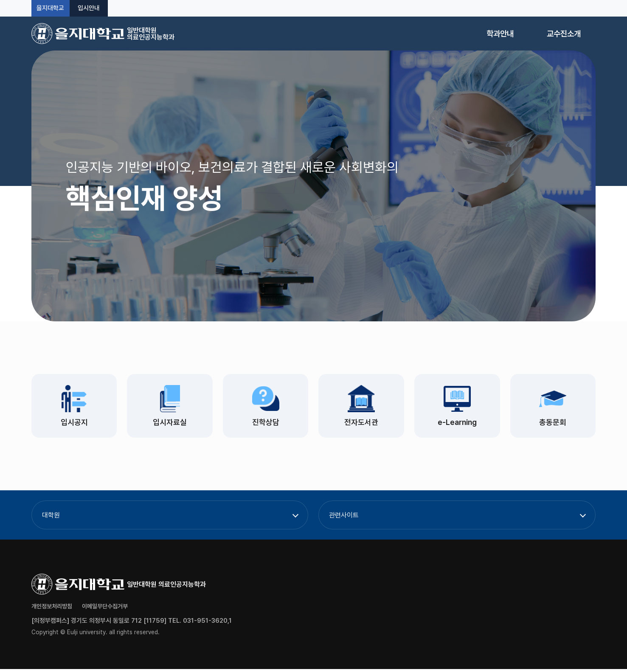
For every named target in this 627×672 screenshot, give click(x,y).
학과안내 (500, 34)
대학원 (51, 518)
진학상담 (266, 424)
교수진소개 (564, 34)
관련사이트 (344, 518)
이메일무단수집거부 (105, 609)
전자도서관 (361, 424)
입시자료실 (170, 424)
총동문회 (553, 424)
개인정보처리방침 (52, 609)
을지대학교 (50, 8)
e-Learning (457, 424)
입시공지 (74, 424)
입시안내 (89, 8)
